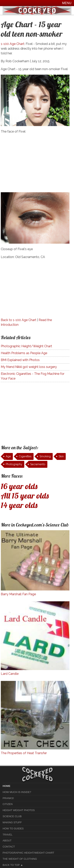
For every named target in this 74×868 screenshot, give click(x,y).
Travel (7, 835)
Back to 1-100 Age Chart (19, 320)
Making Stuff (12, 822)
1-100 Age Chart (13, 44)
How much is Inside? (17, 792)
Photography (14, 464)
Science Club (12, 816)
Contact (9, 847)
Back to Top (11, 865)
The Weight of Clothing (20, 859)
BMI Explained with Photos (20, 360)
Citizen (8, 804)
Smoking (45, 456)
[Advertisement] (35, 165)
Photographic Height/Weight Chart (26, 346)
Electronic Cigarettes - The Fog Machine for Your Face (33, 376)
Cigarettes (25, 456)
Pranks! (8, 798)
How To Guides (13, 829)
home (6, 786)
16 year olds (19, 486)
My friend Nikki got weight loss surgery (29, 367)
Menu (67, 3)
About (7, 841)
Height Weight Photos (19, 810)
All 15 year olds (25, 496)
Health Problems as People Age (24, 353)
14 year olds (19, 505)
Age (8, 456)
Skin (61, 456)
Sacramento (38, 464)
